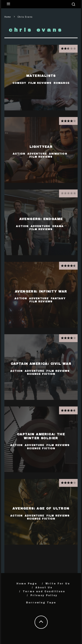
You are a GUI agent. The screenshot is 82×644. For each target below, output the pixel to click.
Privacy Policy (44, 595)
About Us (44, 588)
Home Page (27, 584)
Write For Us (58, 584)
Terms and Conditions (44, 591)
